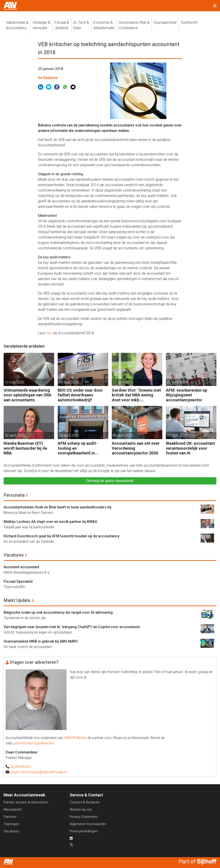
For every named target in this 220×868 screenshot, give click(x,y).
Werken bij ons (81, 810)
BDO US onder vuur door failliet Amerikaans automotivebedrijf (80, 395)
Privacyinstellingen (84, 831)
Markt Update (17, 600)
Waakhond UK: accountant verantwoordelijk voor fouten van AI (190, 448)
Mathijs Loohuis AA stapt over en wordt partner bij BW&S (50, 522)
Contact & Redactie (85, 802)
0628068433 (20, 767)
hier (49, 333)
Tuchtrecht (189, 22)
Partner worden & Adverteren (26, 802)
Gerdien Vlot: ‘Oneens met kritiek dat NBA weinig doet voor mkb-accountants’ (136, 395)
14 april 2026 (69, 435)
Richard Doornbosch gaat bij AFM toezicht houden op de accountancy (62, 536)
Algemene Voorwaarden (88, 824)
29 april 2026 (69, 382)
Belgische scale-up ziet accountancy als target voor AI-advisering (58, 612)
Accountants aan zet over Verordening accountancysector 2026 (136, 448)
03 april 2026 (177, 435)
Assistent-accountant (21, 567)
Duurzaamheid (165, 22)
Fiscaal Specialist (18, 581)
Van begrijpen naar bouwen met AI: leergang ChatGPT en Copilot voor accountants (72, 627)
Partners (10, 817)
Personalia (14, 495)
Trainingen (11, 824)
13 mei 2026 (14, 382)
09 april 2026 (123, 435)
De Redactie (48, 78)
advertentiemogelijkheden (33, 743)
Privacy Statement (84, 817)
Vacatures (14, 555)
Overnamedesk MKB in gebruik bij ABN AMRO (41, 641)
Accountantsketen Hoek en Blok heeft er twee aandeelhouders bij (57, 507)
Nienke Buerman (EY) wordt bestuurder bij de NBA (25, 448)
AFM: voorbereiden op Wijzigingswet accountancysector (187, 395)
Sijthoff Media (75, 738)
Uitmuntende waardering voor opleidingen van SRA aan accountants (27, 395)
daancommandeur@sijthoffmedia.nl (38, 772)
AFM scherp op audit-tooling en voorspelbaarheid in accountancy (78, 448)
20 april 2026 (177, 382)
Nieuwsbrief (13, 810)
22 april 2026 (123, 382)
